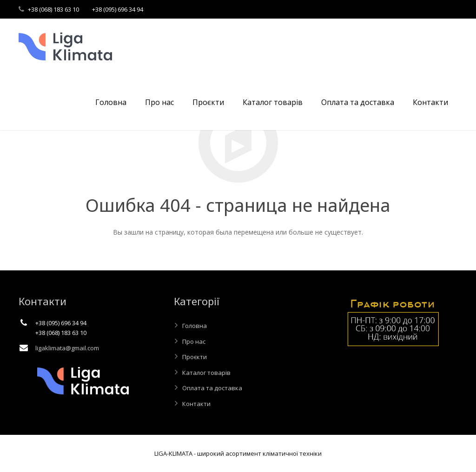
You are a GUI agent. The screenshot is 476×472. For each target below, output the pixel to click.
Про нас (194, 341)
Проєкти (195, 357)
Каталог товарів (206, 373)
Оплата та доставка (212, 388)
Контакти (196, 404)
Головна (195, 326)
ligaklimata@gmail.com (67, 348)
